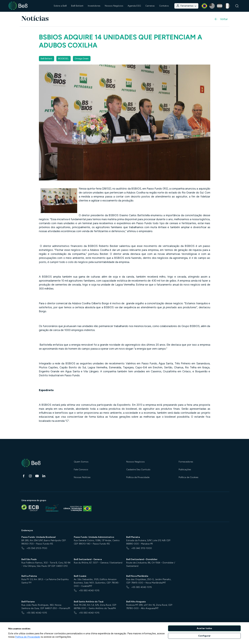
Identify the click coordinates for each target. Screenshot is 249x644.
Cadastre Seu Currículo (138, 470)
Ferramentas (186, 6)
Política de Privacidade (138, 477)
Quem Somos (81, 462)
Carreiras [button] (150, 6)
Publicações (185, 470)
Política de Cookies (188, 477)
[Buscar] (237, 6)
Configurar (204, 636)
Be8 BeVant (77, 6)
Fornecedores (186, 462)
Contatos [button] (164, 6)
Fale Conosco (81, 470)
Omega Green (82, 59)
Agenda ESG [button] (134, 6)
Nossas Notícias (82, 477)
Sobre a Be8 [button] (60, 6)
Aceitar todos (204, 628)
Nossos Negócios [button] (114, 6)
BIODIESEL (63, 59)
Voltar (221, 19)
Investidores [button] (94, 6)
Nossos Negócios (135, 462)
